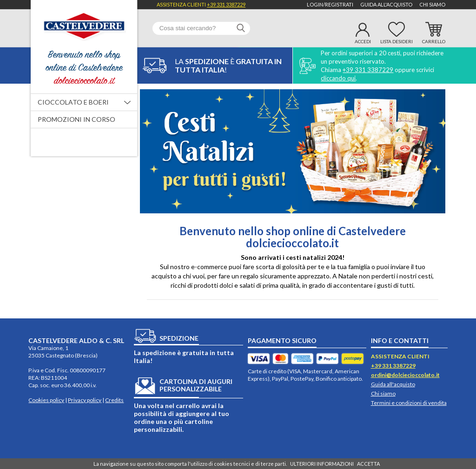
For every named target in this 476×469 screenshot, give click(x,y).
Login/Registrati (330, 4)
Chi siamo (432, 4)
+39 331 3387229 (226, 4)
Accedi (363, 41)
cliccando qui (338, 78)
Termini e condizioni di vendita (409, 403)
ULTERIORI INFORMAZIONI (322, 464)
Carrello (434, 41)
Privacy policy (85, 400)
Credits (114, 400)
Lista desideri (397, 41)
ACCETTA (368, 464)
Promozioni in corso (76, 119)
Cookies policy (46, 400)
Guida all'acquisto (386, 4)
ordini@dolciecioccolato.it (405, 375)
